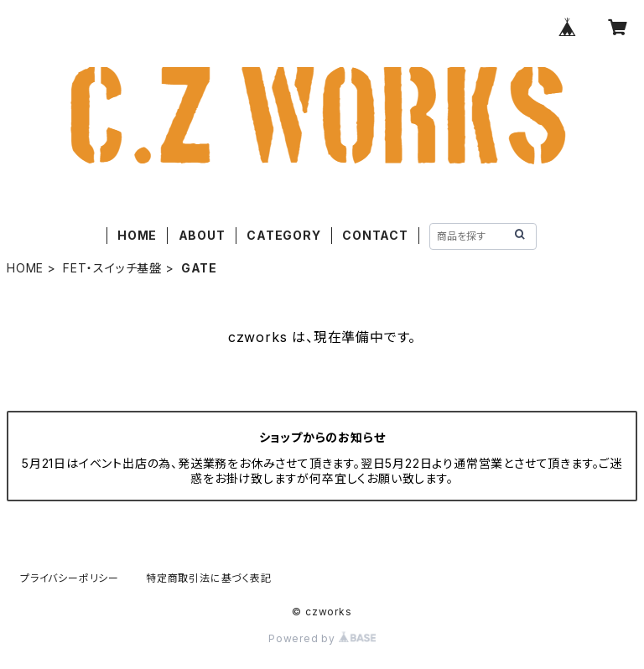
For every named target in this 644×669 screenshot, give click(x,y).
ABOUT (202, 235)
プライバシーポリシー (70, 578)
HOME (137, 235)
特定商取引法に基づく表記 (209, 578)
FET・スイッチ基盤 (112, 268)
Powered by (322, 638)
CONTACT (375, 235)
